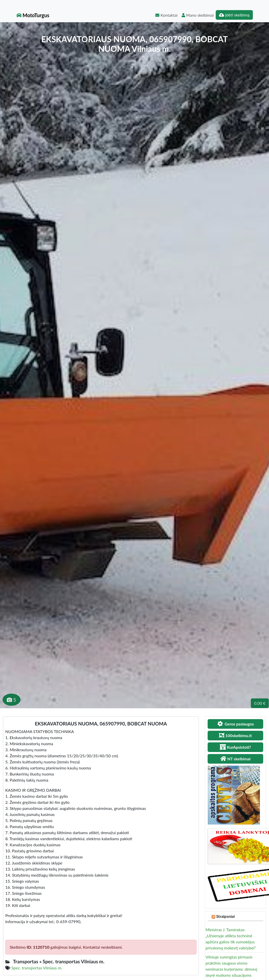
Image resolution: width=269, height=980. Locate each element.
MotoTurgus (33, 15)
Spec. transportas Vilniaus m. (37, 968)
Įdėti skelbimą (234, 15)
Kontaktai (166, 15)
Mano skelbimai (198, 15)
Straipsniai (226, 916)
